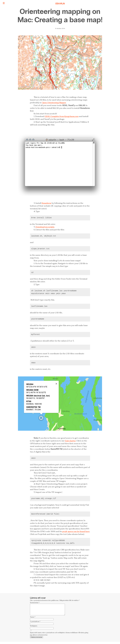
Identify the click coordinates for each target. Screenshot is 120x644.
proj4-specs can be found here (76, 531)
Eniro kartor (70, 441)
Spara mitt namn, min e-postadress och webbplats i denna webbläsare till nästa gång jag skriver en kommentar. (59, 636)
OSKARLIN (60, 4)
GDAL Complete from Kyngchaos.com (62, 116)
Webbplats (34, 628)
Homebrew (46, 203)
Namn (33, 619)
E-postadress (35, 624)
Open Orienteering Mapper (54, 103)
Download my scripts (45, 227)
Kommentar (35, 603)
